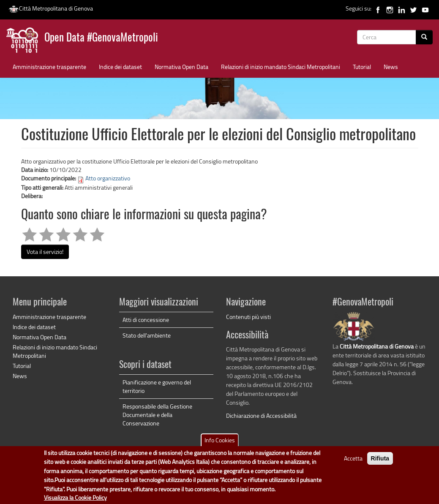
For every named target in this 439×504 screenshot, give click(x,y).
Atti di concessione (146, 320)
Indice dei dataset (120, 67)
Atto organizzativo (108, 178)
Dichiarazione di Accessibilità (261, 415)
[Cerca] (424, 37)
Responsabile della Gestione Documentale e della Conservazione (157, 415)
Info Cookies (220, 443)
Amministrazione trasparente (49, 67)
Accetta (353, 461)
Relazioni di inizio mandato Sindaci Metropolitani (281, 67)
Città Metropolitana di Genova (51, 8)
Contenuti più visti (248, 317)
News (391, 67)
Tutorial (362, 67)
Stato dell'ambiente (147, 335)
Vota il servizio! (45, 252)
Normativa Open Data (181, 67)
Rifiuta (380, 461)
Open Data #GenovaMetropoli (101, 38)
